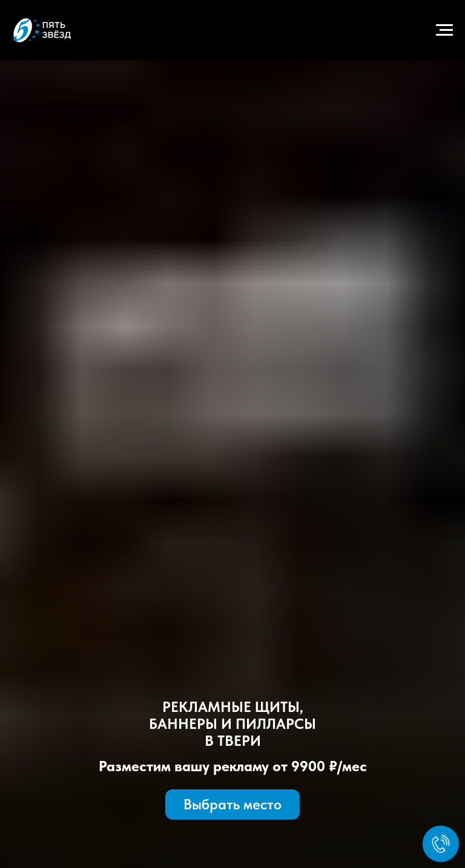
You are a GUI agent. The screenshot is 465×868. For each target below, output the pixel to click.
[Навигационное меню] (444, 30)
